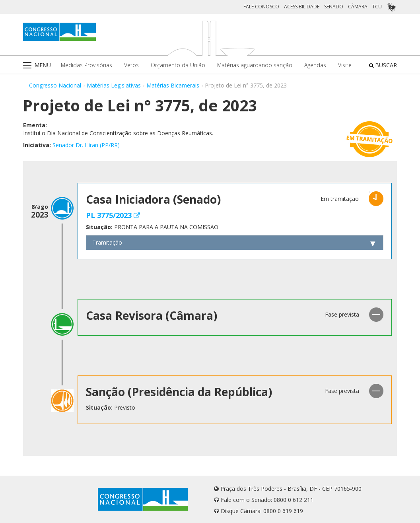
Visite (345, 65)
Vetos (131, 65)
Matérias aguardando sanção (255, 65)
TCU (377, 7)
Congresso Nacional (55, 85)
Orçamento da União (178, 65)
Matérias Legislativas (114, 85)
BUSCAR (383, 65)
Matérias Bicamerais (173, 85)
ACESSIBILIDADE (302, 7)
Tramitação (107, 242)
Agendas (315, 65)
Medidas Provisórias (87, 65)
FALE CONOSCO (261, 7)
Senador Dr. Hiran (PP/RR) (86, 145)
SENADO (334, 7)
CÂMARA (358, 7)
